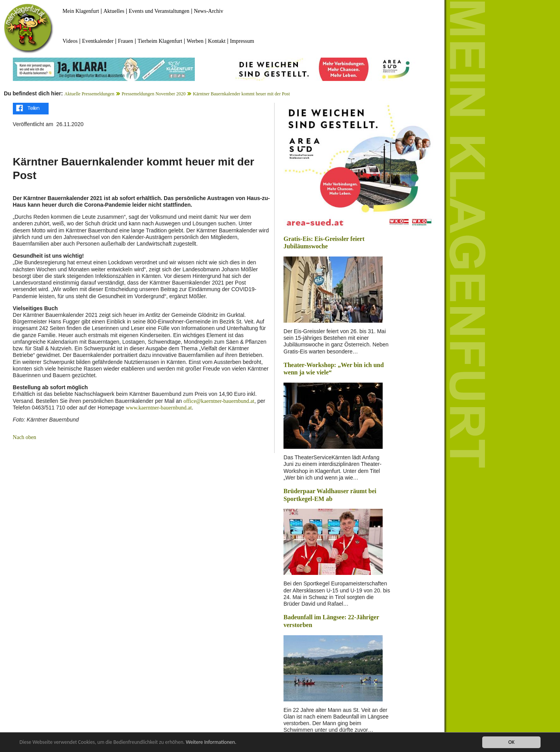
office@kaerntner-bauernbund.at (219, 401)
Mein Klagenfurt (81, 11)
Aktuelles (114, 11)
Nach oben (24, 437)
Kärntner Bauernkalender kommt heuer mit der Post (241, 94)
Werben (195, 41)
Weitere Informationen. (211, 742)
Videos (70, 41)
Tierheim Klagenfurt (160, 41)
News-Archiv (209, 11)
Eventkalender (98, 41)
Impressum (242, 41)
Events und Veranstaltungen (159, 11)
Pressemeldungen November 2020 (154, 94)
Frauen (125, 41)
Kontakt (217, 41)
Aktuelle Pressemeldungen (89, 94)
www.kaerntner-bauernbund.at (159, 408)
